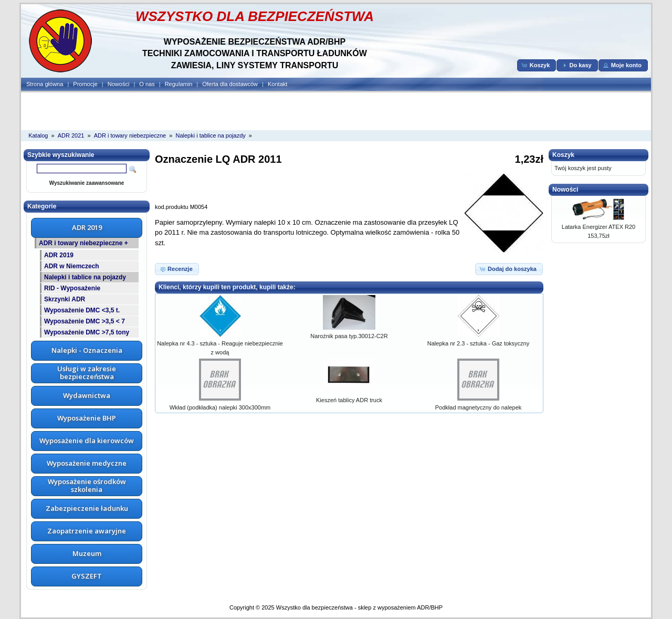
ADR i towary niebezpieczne (130, 135)
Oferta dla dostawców (230, 84)
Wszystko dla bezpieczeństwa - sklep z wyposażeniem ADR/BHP (359, 607)
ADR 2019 (59, 255)
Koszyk (563, 155)
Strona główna (45, 84)
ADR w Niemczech (72, 266)
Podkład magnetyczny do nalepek (479, 407)
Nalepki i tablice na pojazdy (210, 135)
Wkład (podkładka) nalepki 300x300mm (220, 407)
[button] (537, 65)
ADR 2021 (71, 135)
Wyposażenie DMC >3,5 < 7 (85, 321)
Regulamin (179, 84)
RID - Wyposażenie (72, 288)
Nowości (119, 84)
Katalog (38, 135)
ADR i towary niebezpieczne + (83, 243)
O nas (147, 84)
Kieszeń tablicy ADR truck (349, 400)
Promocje (85, 84)
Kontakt (277, 84)
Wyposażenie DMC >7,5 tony (87, 332)
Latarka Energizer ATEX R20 (598, 227)
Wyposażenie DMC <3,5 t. (82, 310)
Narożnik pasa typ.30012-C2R (349, 336)
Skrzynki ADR (65, 299)
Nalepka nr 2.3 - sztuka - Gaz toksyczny (478, 343)
